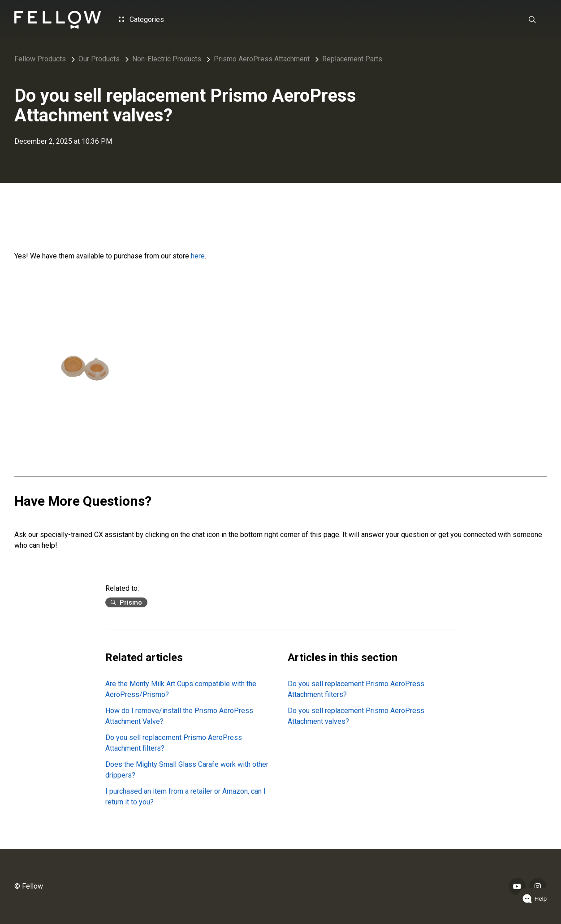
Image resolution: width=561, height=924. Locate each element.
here (198, 256)
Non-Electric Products (167, 59)
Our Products (99, 59)
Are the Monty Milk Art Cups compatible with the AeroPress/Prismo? (181, 689)
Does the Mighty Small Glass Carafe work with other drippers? (187, 770)
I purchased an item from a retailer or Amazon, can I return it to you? (186, 797)
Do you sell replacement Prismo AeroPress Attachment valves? (356, 716)
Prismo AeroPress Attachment (262, 59)
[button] (532, 20)
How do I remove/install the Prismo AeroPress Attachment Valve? (179, 716)
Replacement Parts (352, 59)
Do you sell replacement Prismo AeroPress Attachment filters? (174, 743)
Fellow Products (40, 59)
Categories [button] (141, 19)
